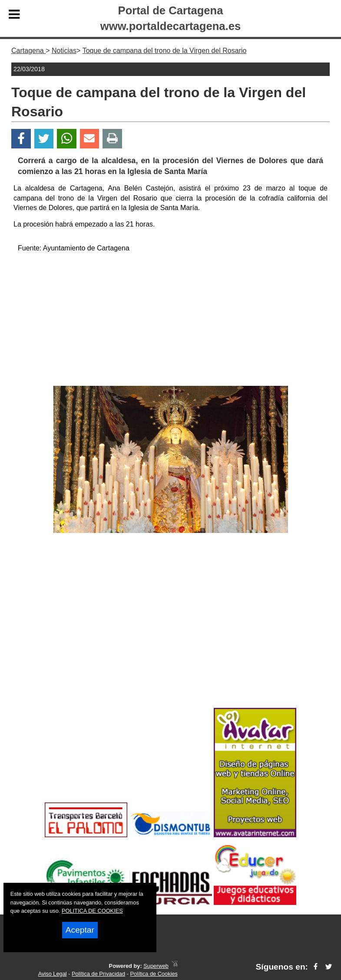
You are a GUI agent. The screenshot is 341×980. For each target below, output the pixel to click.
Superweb (156, 966)
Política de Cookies (154, 974)
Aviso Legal (53, 974)
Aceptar (80, 930)
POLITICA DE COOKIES (92, 911)
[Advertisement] (171, 321)
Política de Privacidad (98, 974)
